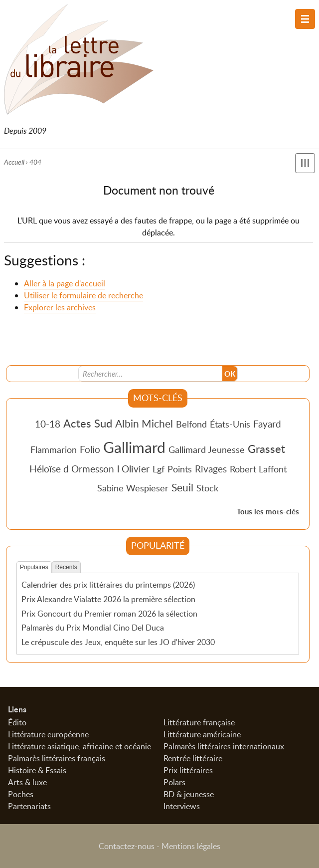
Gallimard (134, 447)
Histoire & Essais (37, 770)
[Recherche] (151, 374)
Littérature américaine (202, 734)
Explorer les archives (60, 307)
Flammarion (54, 449)
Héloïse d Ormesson (72, 469)
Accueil (14, 162)
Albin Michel (144, 424)
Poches (21, 794)
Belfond (191, 424)
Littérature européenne (48, 734)
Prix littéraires (188, 770)
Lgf (159, 469)
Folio (90, 449)
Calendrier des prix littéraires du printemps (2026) (108, 585)
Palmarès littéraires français (57, 758)
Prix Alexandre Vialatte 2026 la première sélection (108, 599)
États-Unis (230, 424)
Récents (66, 568)
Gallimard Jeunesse (207, 449)
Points (180, 469)
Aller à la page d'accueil (65, 283)
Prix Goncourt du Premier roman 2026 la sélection (109, 614)
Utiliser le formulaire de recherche (83, 295)
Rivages (211, 469)
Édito (17, 722)
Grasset (266, 448)
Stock (207, 488)
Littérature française (199, 722)
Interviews (182, 806)
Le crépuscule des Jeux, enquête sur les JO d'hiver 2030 (118, 642)
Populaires (34, 568)
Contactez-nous (127, 846)
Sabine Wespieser (133, 488)
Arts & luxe (27, 782)
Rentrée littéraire (193, 758)
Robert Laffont (258, 469)
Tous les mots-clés (268, 512)
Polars (174, 782)
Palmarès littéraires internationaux (224, 746)
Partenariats (29, 806)
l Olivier (133, 469)
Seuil (182, 487)
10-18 (48, 424)
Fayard (267, 424)
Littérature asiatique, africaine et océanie (80, 746)
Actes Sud (88, 423)
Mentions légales (191, 846)
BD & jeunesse (189, 794)
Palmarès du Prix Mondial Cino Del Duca (93, 628)
